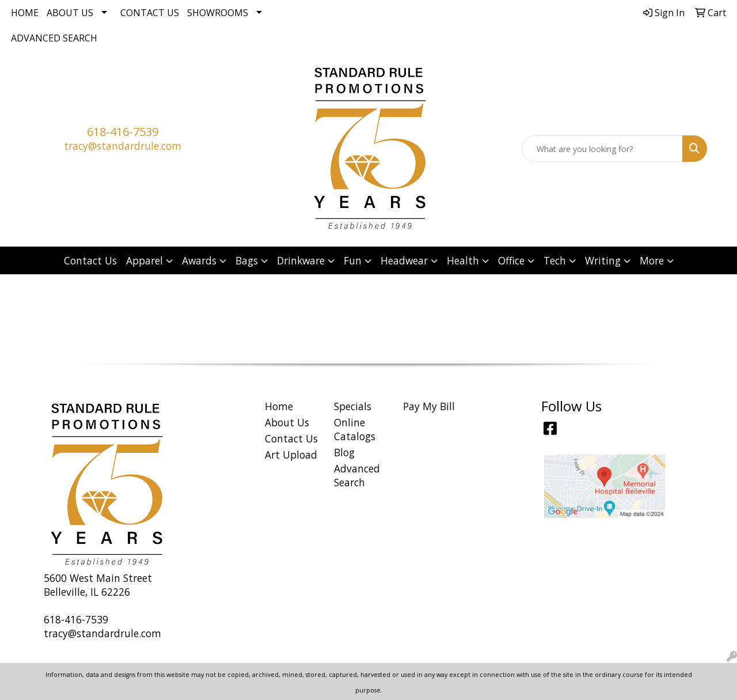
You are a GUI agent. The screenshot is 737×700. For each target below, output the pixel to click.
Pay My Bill (429, 406)
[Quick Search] (602, 149)
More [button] (652, 260)
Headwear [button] (404, 260)
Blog (344, 452)
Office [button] (511, 260)
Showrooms (218, 13)
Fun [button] (353, 260)
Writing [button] (603, 260)
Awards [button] (199, 260)
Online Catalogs (355, 429)
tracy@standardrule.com (123, 146)
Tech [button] (555, 260)
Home (25, 13)
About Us (70, 13)
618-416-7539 (123, 132)
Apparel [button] (145, 260)
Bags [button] (247, 260)
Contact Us (150, 13)
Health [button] (463, 260)
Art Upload (291, 455)
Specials (353, 406)
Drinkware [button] (301, 260)
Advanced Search (54, 38)
